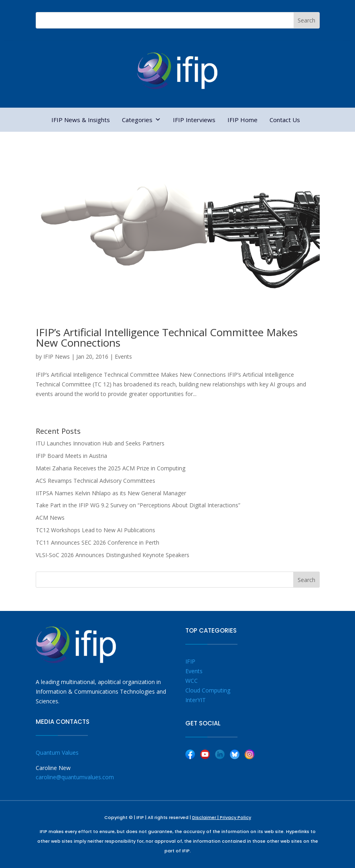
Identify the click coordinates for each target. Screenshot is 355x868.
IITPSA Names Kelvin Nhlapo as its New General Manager (111, 493)
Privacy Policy (235, 817)
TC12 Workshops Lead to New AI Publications (95, 530)
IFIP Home (242, 120)
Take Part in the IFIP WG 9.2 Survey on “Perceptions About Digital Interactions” (138, 505)
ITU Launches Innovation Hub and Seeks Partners (100, 443)
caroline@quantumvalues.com (75, 777)
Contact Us (285, 120)
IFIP (190, 661)
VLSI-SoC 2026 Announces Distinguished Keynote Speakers (113, 555)
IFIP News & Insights (81, 120)
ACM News (50, 518)
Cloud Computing (208, 690)
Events (123, 356)
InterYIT (196, 700)
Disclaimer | (206, 817)
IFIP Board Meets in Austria (71, 456)
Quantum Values (57, 753)
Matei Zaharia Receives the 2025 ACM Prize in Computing (111, 468)
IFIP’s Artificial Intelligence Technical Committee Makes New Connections (167, 337)
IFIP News (57, 356)
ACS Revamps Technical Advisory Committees (95, 481)
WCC (192, 681)
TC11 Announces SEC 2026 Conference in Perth (97, 542)
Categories (141, 120)
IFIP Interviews (194, 120)
